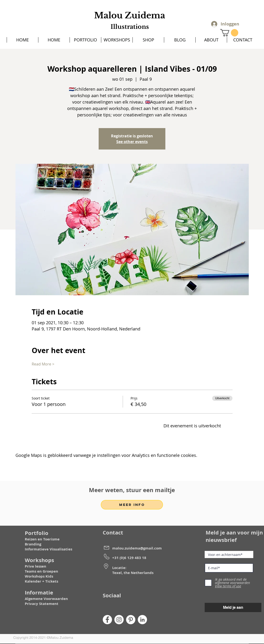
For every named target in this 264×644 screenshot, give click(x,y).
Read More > (43, 364)
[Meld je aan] (233, 607)
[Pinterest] (131, 620)
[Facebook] (107, 620)
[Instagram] (119, 620)
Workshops (35, 576)
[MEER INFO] (132, 505)
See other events (132, 142)
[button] (229, 33)
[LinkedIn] (142, 620)
